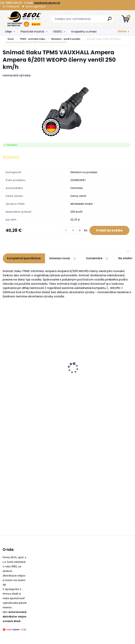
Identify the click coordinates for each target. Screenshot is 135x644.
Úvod (11, 39)
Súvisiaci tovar (63, 259)
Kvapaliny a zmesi (84, 32)
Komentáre (98, 259)
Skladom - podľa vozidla (66, 39)
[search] (110, 20)
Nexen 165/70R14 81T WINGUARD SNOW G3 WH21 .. (58, 379)
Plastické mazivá (32, 32)
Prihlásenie (13, 7)
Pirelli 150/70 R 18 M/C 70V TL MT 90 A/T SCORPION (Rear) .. (22, 359)
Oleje (8, 32)
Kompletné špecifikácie (24, 258)
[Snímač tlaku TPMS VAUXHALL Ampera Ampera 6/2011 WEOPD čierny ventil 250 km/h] (68, 110)
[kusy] (73, 231)
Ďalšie (122, 31)
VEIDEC (58, 32)
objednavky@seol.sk (47, 3)
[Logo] (24, 19)
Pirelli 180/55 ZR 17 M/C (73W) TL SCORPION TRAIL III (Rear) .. (101, 359)
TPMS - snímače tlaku (32, 39)
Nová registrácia (35, 7)
